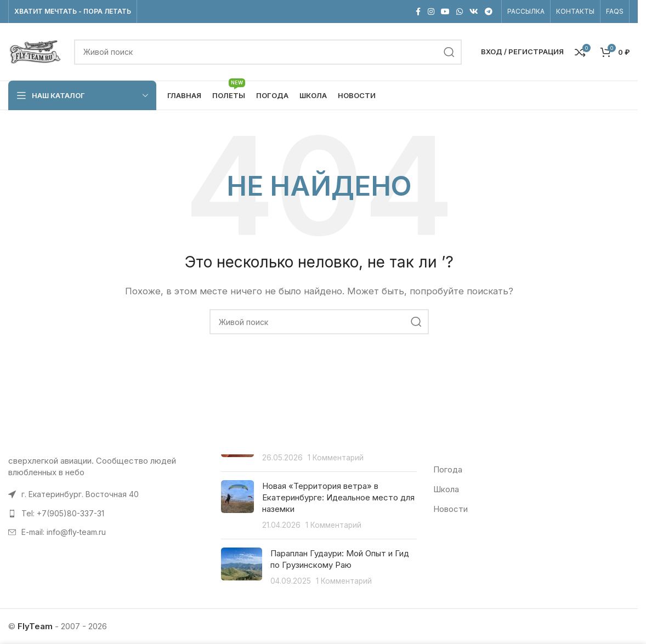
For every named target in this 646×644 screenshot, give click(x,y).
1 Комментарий (336, 458)
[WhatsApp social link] (460, 12)
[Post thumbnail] (237, 505)
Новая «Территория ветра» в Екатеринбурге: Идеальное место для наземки (338, 497)
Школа (446, 489)
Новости (450, 509)
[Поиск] (268, 52)
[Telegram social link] (489, 12)
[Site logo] (36, 51)
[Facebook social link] (418, 12)
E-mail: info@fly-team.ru (64, 532)
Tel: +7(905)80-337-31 (63, 513)
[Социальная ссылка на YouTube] (445, 12)
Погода (448, 469)
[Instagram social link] (431, 12)
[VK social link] (474, 12)
